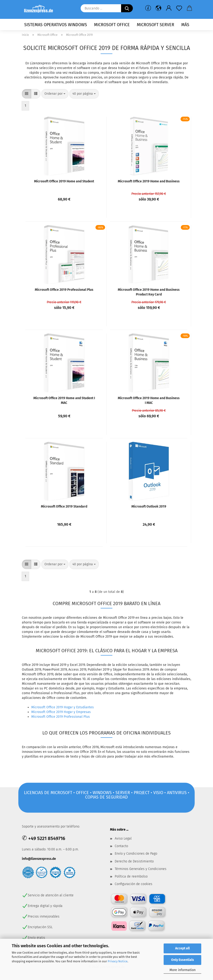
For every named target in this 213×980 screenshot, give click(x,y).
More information (183, 970)
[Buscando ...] (127, 8)
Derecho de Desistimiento (134, 861)
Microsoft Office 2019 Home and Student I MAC (64, 400)
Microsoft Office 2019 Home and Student (64, 181)
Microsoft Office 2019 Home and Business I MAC (149, 400)
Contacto (121, 846)
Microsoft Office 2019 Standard (64, 506)
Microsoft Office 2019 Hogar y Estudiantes (63, 707)
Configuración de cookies (134, 884)
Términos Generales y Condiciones (141, 869)
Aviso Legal (123, 839)
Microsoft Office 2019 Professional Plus (64, 290)
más (185, 25)
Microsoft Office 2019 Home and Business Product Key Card (149, 292)
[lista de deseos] (179, 8)
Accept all (182, 948)
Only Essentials (183, 960)
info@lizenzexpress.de (39, 859)
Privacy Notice (118, 961)
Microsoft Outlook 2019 (149, 506)
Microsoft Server (156, 25)
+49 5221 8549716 (47, 838)
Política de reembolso (131, 876)
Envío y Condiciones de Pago (136, 854)
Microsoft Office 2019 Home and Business (149, 181)
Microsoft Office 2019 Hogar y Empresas (61, 712)
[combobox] (55, 94)
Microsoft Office (112, 25)
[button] (158, 8)
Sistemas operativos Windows (56, 25)
